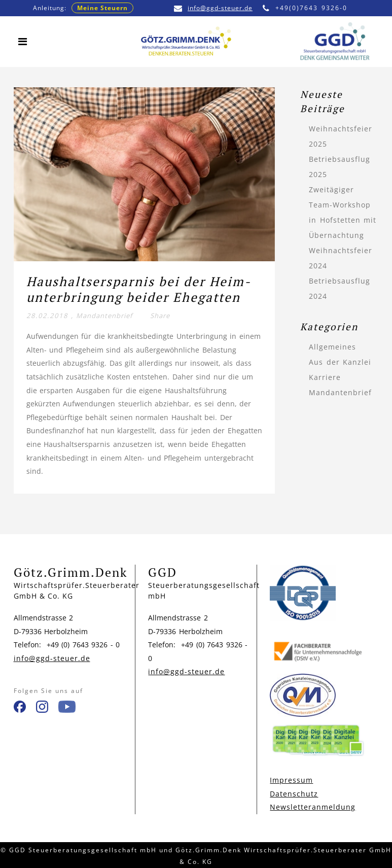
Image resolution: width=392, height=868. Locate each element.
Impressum (291, 780)
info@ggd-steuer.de (213, 8)
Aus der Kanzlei (340, 362)
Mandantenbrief (104, 316)
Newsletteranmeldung (313, 807)
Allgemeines (332, 347)
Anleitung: (83, 8)
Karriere (325, 377)
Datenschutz (294, 794)
